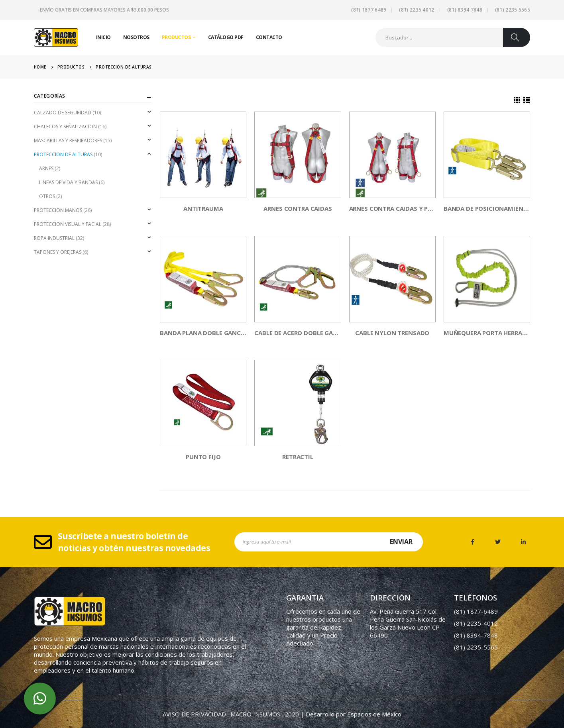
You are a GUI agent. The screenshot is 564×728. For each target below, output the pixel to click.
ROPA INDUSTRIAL (54, 238)
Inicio (103, 37)
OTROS (47, 196)
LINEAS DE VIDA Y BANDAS (68, 182)
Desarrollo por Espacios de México (354, 714)
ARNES (46, 168)
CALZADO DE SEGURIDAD (63, 113)
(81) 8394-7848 (476, 635)
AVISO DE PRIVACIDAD (194, 714)
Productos (176, 37)
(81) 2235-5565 (476, 647)
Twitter (498, 542)
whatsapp (40, 699)
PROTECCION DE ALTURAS (63, 154)
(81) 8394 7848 (465, 10)
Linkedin (523, 542)
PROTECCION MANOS (58, 210)
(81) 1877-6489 (476, 611)
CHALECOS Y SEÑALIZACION (65, 127)
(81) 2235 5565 (513, 10)
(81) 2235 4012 (417, 10)
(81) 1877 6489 (369, 10)
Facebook (472, 542)
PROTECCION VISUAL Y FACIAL (68, 224)
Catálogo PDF (226, 37)
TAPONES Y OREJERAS (58, 252)
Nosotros (136, 37)
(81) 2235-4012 (476, 623)
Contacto (269, 37)
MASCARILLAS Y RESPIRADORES (68, 140)
